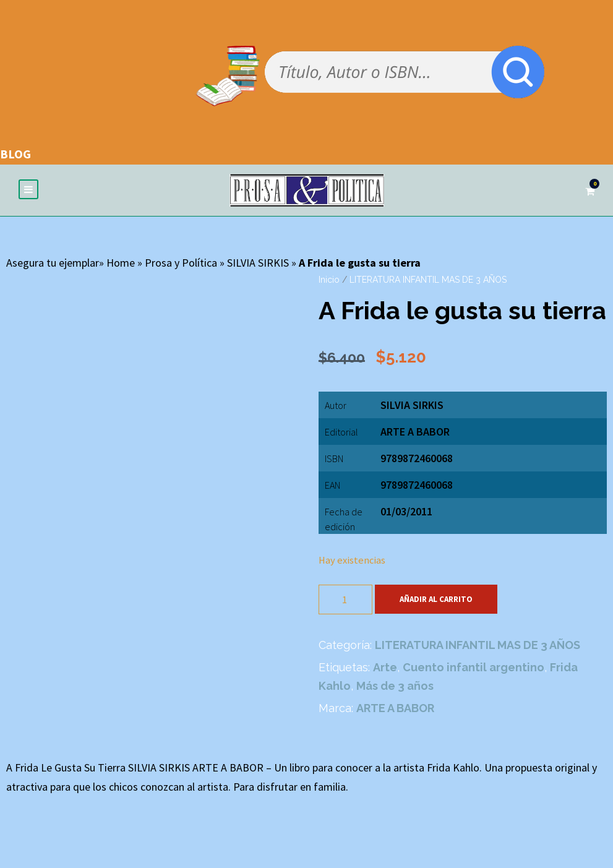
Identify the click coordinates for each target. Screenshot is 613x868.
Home (121, 263)
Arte (385, 667)
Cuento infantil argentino (474, 667)
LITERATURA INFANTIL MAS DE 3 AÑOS (428, 280)
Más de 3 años (395, 686)
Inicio (329, 280)
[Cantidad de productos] (345, 599)
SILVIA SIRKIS (258, 263)
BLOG (15, 154)
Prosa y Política (181, 263)
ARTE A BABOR (415, 432)
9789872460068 (417, 485)
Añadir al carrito (436, 599)
